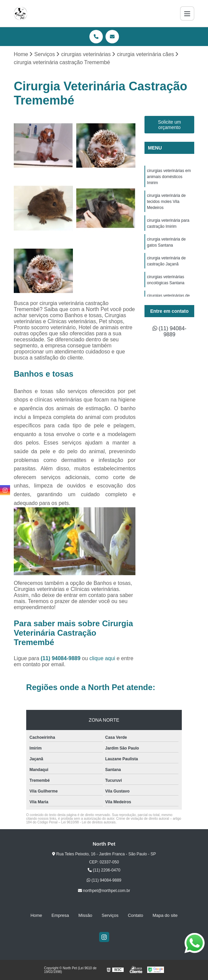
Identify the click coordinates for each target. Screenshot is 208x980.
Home (36, 915)
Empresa (60, 915)
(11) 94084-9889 (61, 658)
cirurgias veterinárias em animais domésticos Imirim (169, 177)
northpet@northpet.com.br (104, 891)
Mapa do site (165, 915)
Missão (85, 915)
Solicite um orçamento (169, 125)
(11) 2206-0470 (104, 870)
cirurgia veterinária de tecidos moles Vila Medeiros (166, 202)
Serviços (110, 915)
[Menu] (187, 13)
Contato (135, 915)
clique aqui (102, 658)
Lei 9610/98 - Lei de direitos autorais (88, 822)
